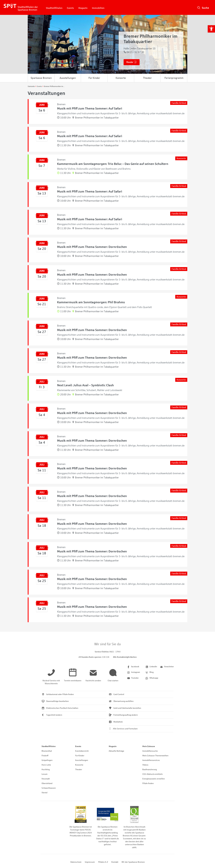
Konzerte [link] (121, 78)
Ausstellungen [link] (68, 78)
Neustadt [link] (46, 779)
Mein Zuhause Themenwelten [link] (155, 756)
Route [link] (130, 62)
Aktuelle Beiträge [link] (116, 751)
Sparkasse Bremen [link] (41, 78)
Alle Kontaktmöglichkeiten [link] (125, 657)
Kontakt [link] (115, 862)
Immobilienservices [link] (151, 760)
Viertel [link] (45, 793)
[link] (211, 29)
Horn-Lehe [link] (46, 765)
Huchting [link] (46, 770)
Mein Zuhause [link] (149, 746)
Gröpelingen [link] (47, 760)
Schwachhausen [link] (49, 788)
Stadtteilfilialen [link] (54, 8)
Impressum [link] (90, 862)
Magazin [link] (83, 8)
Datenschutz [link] (76, 862)
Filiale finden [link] (148, 783)
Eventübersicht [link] (82, 751)
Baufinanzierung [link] (150, 770)
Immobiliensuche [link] (150, 751)
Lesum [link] (45, 774)
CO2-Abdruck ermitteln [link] (153, 774)
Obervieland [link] (47, 783)
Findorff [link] (45, 756)
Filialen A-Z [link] (103, 862)
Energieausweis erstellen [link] (154, 779)
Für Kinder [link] (94, 78)
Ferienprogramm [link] (174, 78)
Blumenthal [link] (47, 751)
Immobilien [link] (98, 8)
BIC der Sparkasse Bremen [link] (133, 862)
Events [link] (70, 8)
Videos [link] (145, 765)
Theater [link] (147, 78)
